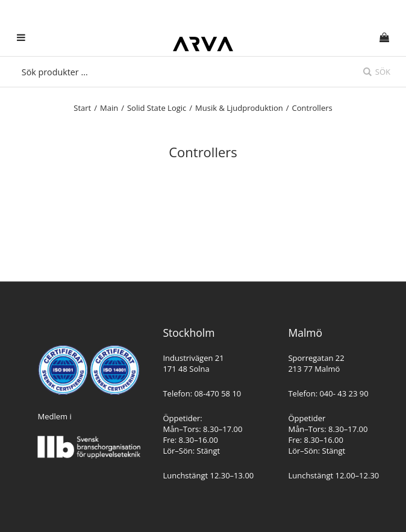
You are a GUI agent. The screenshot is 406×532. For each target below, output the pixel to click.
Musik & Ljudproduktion (239, 108)
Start (82, 108)
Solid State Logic (157, 108)
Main (109, 108)
